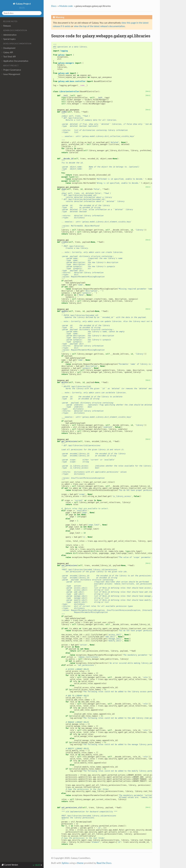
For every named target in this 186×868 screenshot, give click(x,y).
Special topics (8, 39)
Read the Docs (104, 863)
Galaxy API (7, 52)
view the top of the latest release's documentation (99, 26)
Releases (6, 26)
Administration (9, 35)
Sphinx (65, 863)
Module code (66, 6)
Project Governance (11, 70)
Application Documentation (15, 61)
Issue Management (11, 74)
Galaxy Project (23, 4)
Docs (54, 6)
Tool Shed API (9, 57)
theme (80, 863)
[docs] (148, 91)
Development (8, 48)
